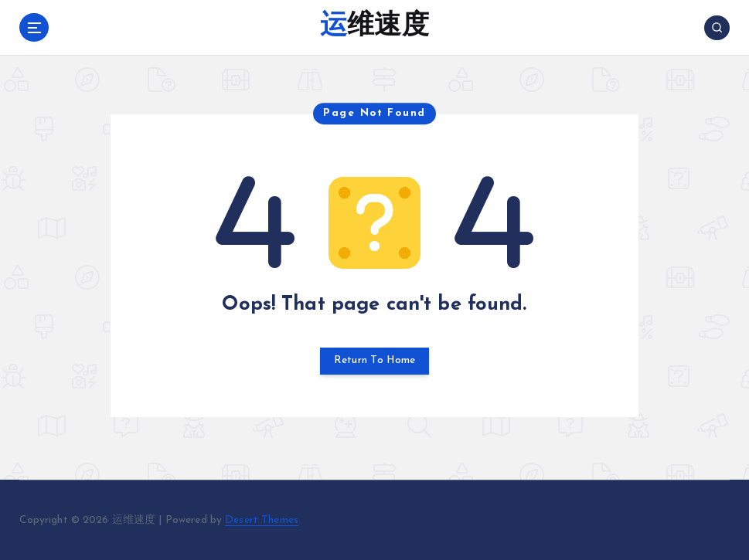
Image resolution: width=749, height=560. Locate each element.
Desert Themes (262, 520)
